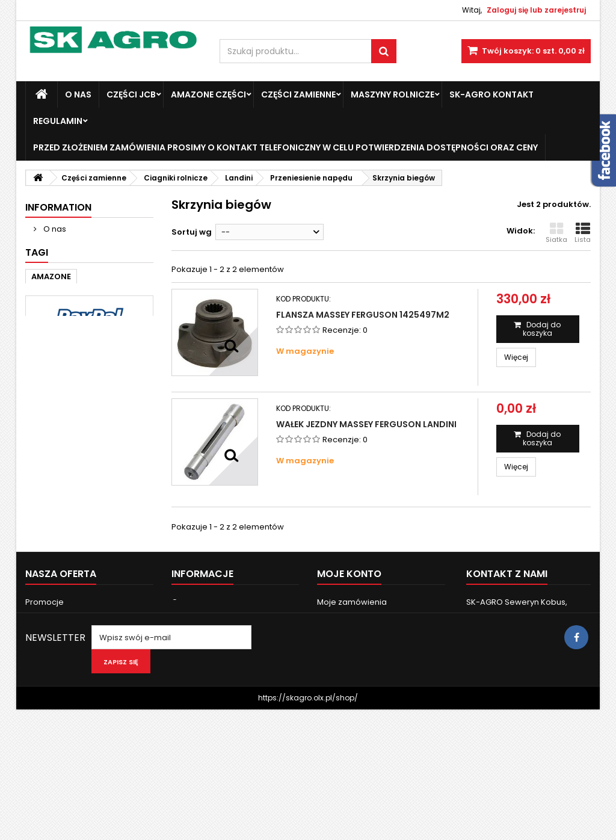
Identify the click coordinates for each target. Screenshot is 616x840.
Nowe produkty (55, 665)
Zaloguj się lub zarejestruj (536, 10)
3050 (107, 405)
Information (58, 207)
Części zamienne (298, 94)
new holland (57, 405)
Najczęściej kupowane (69, 680)
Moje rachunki (344, 665)
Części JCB (131, 94)
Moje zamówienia (352, 649)
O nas (78, 94)
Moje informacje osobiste (367, 696)
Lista (583, 233)
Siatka (556, 233)
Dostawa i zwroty (75, 251)
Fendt (43, 387)
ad (75, 387)
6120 (75, 423)
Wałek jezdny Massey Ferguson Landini (366, 424)
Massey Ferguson (67, 369)
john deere (117, 387)
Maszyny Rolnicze (393, 94)
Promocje (45, 649)
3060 (42, 423)
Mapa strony (50, 727)
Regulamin (58, 121)
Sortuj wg (192, 232)
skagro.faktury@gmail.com (525, 712)
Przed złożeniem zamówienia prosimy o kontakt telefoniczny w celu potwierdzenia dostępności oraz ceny (285, 147)
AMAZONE (51, 351)
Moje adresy (341, 680)
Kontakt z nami (54, 712)
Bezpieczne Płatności (84, 273)
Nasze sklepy (68, 296)
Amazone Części (208, 94)
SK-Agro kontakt (491, 94)
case (127, 369)
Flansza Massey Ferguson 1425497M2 (363, 315)
